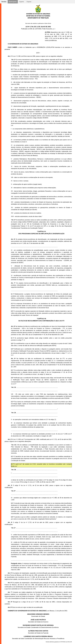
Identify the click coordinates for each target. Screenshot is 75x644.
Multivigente (13, 2)
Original (29, 2)
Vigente (21, 2)
